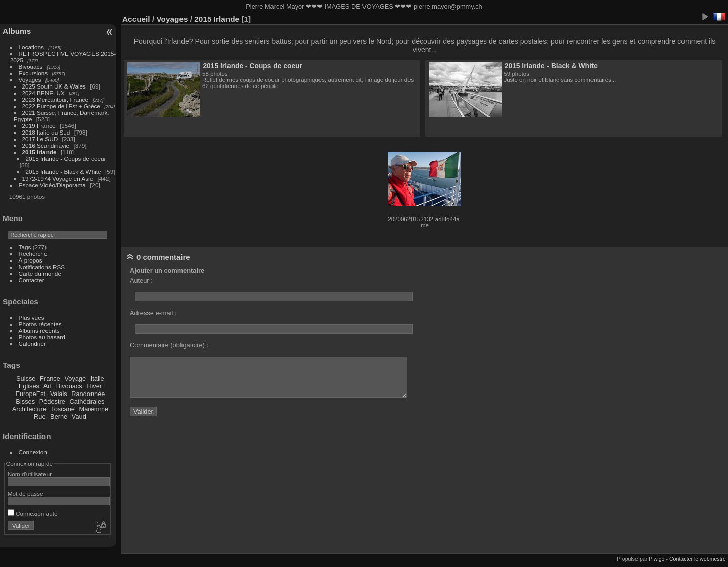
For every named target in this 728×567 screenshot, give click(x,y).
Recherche (33, 254)
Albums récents (39, 331)
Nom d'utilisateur (30, 474)
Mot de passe (26, 493)
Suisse (26, 379)
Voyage (75, 379)
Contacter (32, 280)
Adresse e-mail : (153, 313)
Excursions (33, 73)
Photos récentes (40, 324)
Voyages (30, 80)
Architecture (29, 409)
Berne (59, 417)
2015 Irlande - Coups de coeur (66, 159)
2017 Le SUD (40, 139)
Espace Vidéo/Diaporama (52, 185)
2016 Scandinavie (46, 145)
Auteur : (141, 280)
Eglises (29, 386)
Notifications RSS (42, 267)
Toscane (63, 409)
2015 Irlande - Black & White (63, 172)
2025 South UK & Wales (54, 86)
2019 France (39, 126)
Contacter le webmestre (698, 559)
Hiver (94, 386)
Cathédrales (87, 401)
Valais (59, 394)
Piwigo (656, 559)
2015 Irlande (39, 152)
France (50, 379)
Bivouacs (31, 67)
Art (48, 386)
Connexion (33, 452)
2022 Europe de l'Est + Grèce (61, 106)
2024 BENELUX (43, 93)
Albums (17, 31)
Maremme (94, 409)
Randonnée (88, 394)
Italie (97, 379)
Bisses (25, 401)
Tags (25, 247)
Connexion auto (33, 514)
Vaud (79, 417)
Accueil (136, 19)
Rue (40, 417)
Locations (31, 47)
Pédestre (52, 401)
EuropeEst (30, 394)
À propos (31, 260)
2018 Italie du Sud (46, 132)
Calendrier (32, 344)
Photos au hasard (42, 337)
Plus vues (32, 317)
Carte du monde (40, 273)
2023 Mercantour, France (55, 99)
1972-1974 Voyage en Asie (58, 178)
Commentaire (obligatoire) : (169, 345)
